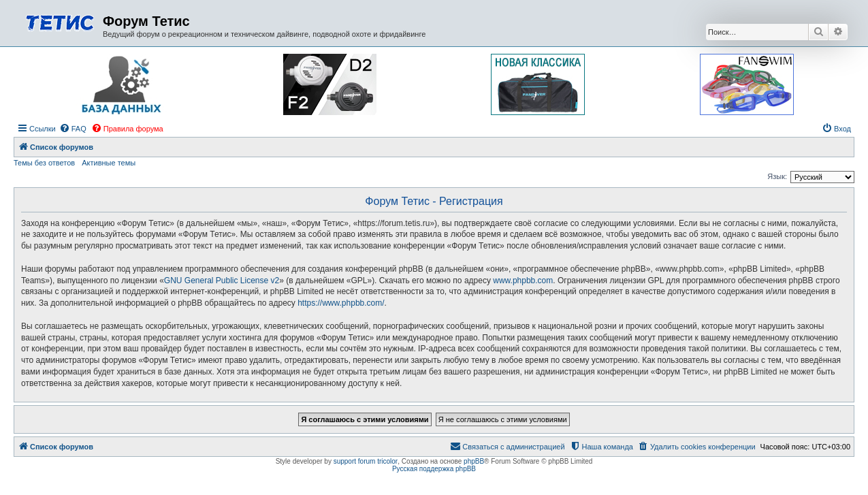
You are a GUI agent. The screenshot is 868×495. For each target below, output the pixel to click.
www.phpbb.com (523, 281)
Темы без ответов (44, 163)
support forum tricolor (366, 461)
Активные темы (109, 163)
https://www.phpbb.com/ (341, 303)
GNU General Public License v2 (222, 281)
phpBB (474, 461)
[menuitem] (73, 129)
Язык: (777, 176)
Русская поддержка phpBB (434, 469)
